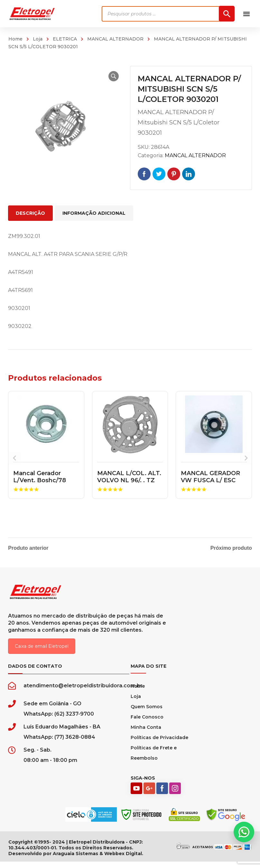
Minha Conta (146, 734)
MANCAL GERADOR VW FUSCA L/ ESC (210, 477)
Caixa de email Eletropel (42, 653)
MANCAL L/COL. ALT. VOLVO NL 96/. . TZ (129, 477)
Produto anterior (28, 548)
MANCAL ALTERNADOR (115, 39)
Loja (38, 39)
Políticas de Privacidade (159, 744)
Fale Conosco (147, 723)
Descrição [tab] (30, 213)
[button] (109, 76)
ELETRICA (65, 39)
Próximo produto (231, 548)
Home (15, 39)
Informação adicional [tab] (94, 213)
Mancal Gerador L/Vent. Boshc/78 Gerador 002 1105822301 (40, 484)
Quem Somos (147, 713)
